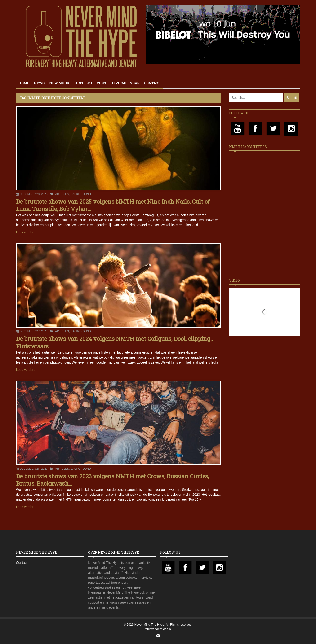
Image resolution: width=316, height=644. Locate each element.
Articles (83, 83)
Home (24, 83)
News (39, 83)
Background (81, 194)
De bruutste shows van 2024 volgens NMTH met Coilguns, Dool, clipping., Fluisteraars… (114, 342)
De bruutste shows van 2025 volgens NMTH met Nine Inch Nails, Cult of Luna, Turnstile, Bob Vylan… (113, 205)
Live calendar (126, 83)
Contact (152, 83)
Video (102, 83)
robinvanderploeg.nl (158, 629)
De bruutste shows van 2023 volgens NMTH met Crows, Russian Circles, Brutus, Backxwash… (113, 480)
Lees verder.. (26, 232)
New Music (60, 83)
